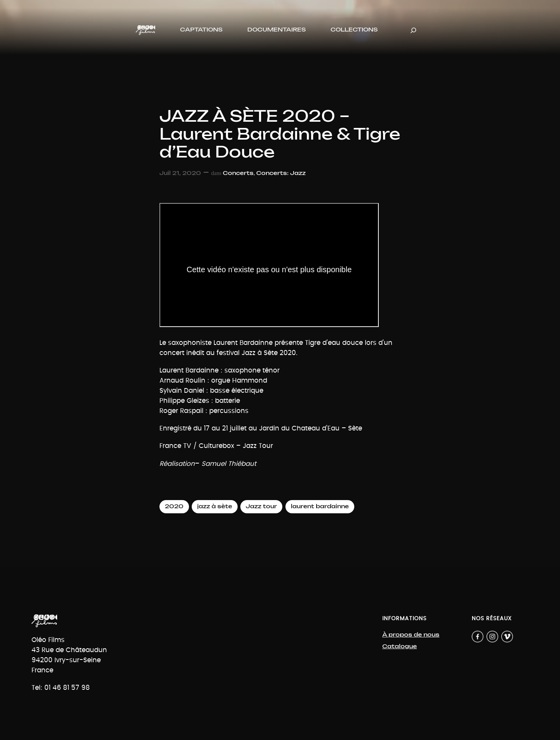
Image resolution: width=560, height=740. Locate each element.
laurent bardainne (320, 506)
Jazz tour (261, 506)
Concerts (238, 173)
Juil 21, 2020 (180, 173)
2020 (174, 506)
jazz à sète (215, 506)
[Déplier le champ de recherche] (413, 30)
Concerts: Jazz (281, 173)
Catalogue (400, 646)
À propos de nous (411, 635)
